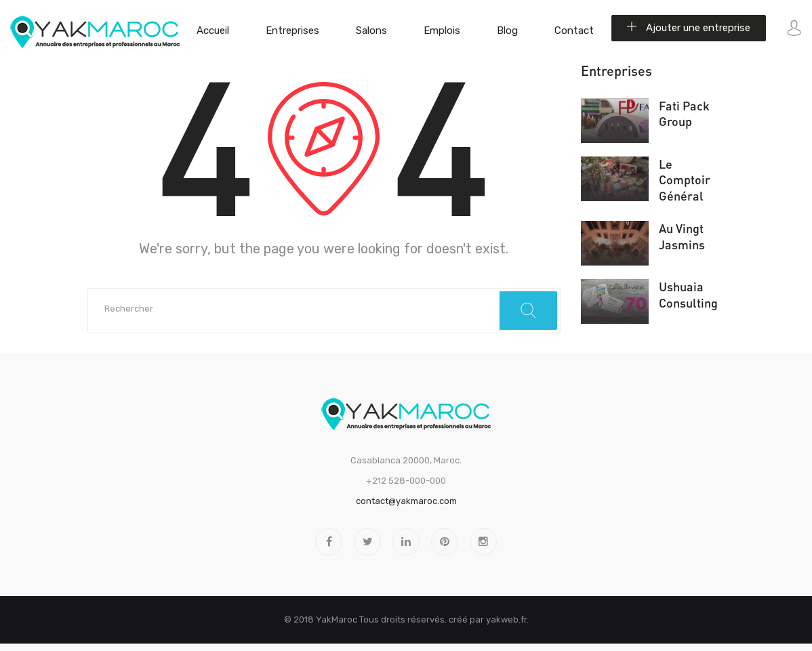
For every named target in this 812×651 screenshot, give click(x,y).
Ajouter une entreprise (689, 28)
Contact (574, 30)
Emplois (442, 30)
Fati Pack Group (684, 113)
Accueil (213, 30)
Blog (507, 30)
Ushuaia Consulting (688, 294)
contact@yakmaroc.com (406, 501)
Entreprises (292, 30)
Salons (371, 30)
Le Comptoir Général (685, 180)
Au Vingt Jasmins (682, 236)
